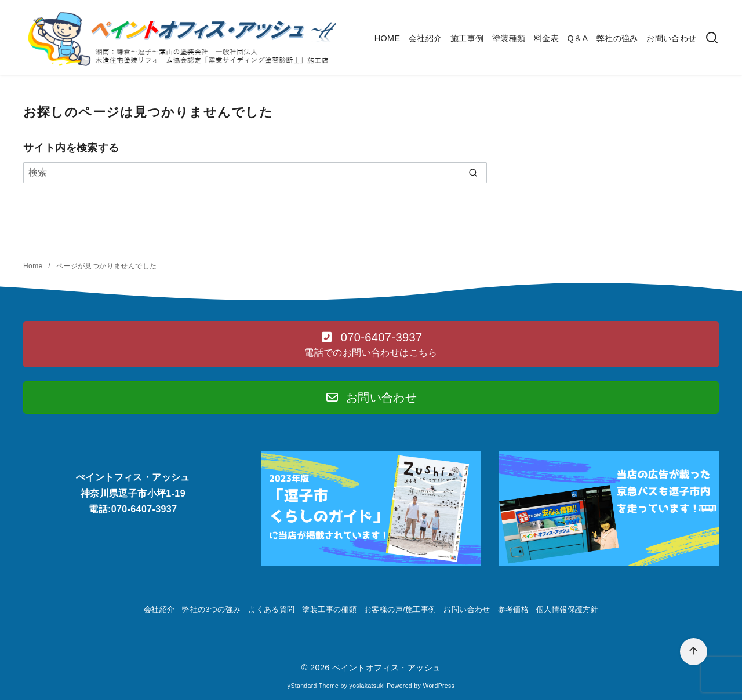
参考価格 (514, 609)
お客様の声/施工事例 (400, 609)
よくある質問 (271, 609)
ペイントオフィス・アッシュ (386, 668)
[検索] (712, 39)
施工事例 (467, 38)
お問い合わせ (671, 38)
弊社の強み (617, 38)
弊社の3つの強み (211, 609)
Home (34, 266)
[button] (371, 344)
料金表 (546, 38)
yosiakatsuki (367, 686)
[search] (473, 173)
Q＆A (577, 38)
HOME (388, 38)
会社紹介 (425, 38)
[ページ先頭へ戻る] (694, 652)
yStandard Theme (313, 686)
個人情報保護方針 (567, 609)
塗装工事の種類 (329, 609)
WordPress (439, 686)
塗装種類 (509, 38)
